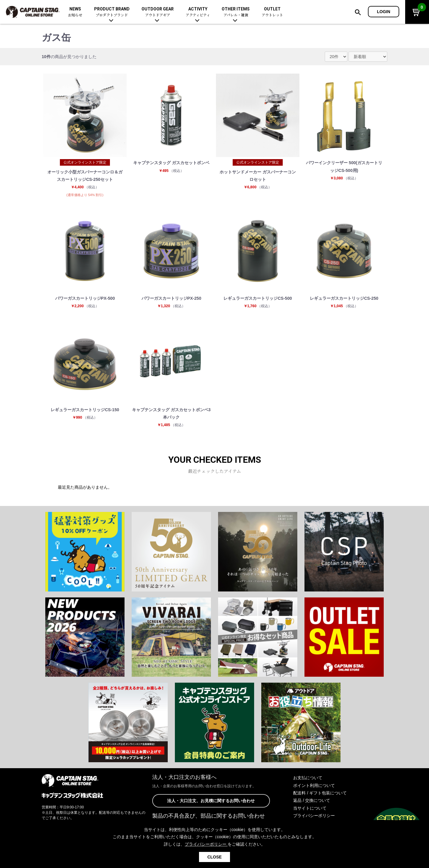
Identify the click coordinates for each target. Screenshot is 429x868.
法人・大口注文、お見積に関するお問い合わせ (211, 801)
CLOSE (214, 857)
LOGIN (384, 12)
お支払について (308, 778)
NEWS (75, 12)
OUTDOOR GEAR (158, 12)
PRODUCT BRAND (112, 12)
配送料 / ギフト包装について (320, 793)
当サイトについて (310, 808)
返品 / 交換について (312, 800)
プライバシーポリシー (314, 816)
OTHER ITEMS (236, 12)
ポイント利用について (314, 785)
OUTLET (272, 12)
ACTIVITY (198, 12)
